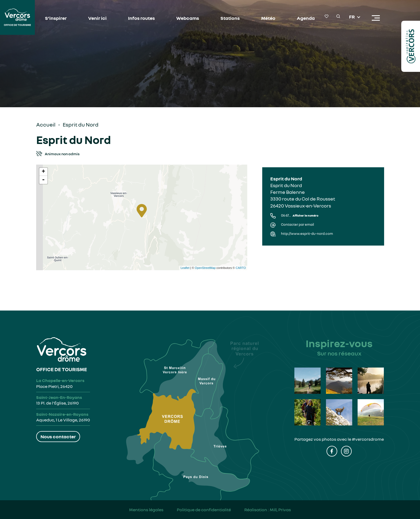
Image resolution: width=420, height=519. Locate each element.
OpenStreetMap (205, 268)
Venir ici (97, 18)
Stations (230, 18)
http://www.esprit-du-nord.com (307, 234)
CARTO (241, 268)
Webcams (188, 18)
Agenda (306, 18)
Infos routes (141, 18)
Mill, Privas (280, 510)
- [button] (43, 180)
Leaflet (185, 268)
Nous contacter (58, 436)
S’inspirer (56, 18)
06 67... (300, 215)
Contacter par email (297, 225)
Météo (268, 18)
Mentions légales (146, 510)
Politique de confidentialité (204, 510)
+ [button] (43, 172)
